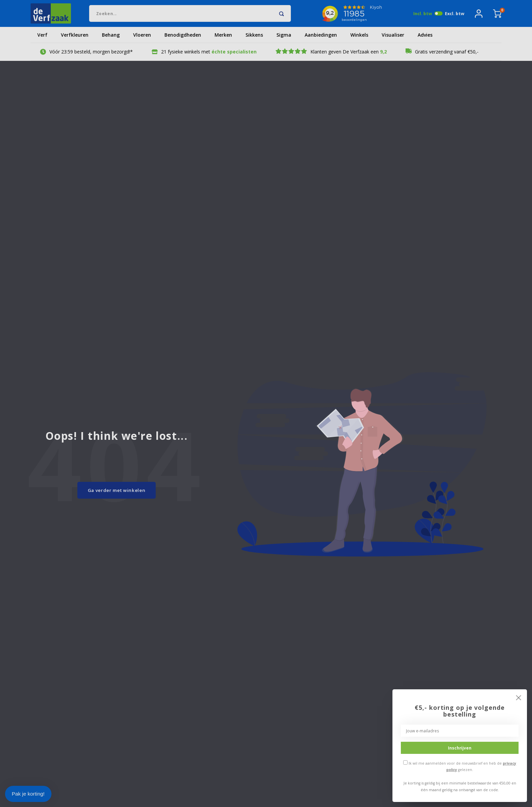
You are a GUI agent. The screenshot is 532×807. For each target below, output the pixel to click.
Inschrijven (460, 748)
